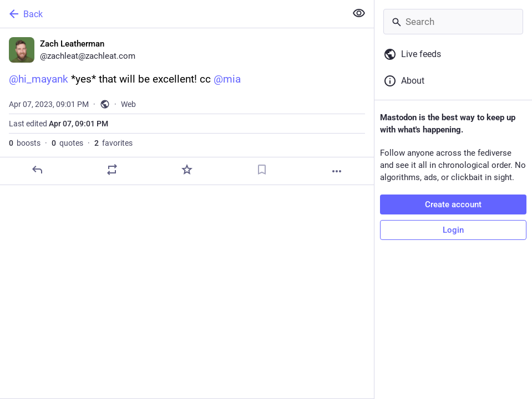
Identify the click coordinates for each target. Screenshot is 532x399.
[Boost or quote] (112, 170)
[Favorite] (187, 170)
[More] (337, 171)
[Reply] (37, 170)
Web (128, 104)
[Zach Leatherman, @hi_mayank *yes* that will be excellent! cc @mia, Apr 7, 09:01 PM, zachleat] (187, 107)
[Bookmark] (262, 170)
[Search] (453, 22)
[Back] (172, 14)
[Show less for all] (359, 13)
